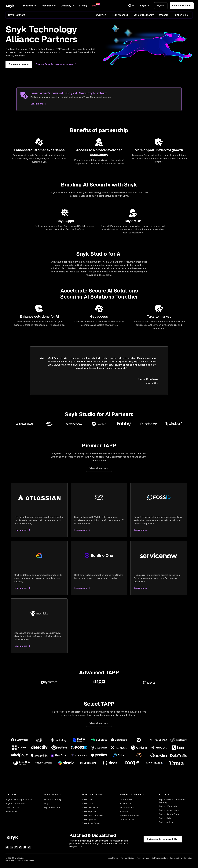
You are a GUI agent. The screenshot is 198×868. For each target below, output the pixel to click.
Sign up (161, 6)
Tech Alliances (120, 15)
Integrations (11, 814)
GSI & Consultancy (144, 15)
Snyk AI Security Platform (19, 802)
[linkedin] (16, 849)
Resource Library (53, 802)
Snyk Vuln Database (92, 818)
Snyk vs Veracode (168, 808)
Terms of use (143, 860)
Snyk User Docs (90, 810)
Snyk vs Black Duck (169, 816)
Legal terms (113, 860)
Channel (164, 15)
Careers (124, 814)
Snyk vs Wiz (165, 820)
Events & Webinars (130, 818)
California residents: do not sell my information (172, 860)
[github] (20, 849)
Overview (101, 15)
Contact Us (126, 806)
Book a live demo (182, 6)
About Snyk (126, 802)
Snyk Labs (87, 802)
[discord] (29, 849)
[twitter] (7, 849)
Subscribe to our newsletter (163, 841)
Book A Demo (127, 810)
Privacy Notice (128, 860)
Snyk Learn (88, 806)
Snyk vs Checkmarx (169, 812)
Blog (46, 806)
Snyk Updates (89, 822)
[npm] (25, 849)
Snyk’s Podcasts (52, 810)
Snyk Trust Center (91, 825)
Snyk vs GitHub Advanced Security (172, 803)
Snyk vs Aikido (166, 824)
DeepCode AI (12, 810)
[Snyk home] (10, 6)
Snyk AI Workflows (15, 806)
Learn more (37, 104)
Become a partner (19, 64)
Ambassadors (127, 822)
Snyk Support (89, 814)
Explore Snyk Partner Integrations (55, 64)
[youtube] (12, 849)
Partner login (181, 15)
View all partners (99, 470)
